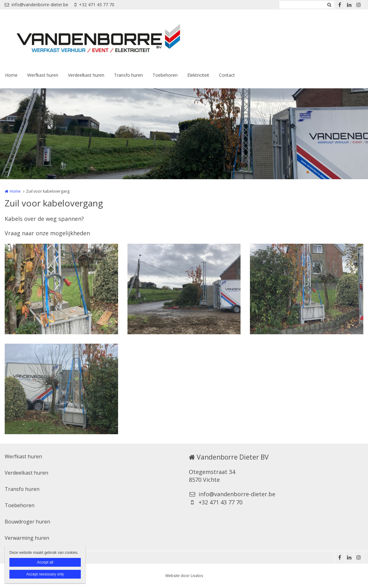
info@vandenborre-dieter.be (36, 5)
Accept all (45, 562)
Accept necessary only (45, 574)
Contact (227, 75)
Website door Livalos (184, 576)
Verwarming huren (27, 538)
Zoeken (329, 5)
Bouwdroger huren (27, 522)
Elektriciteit (198, 75)
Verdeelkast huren (86, 75)
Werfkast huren (43, 75)
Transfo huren (128, 75)
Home (11, 75)
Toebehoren (165, 75)
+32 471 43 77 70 (94, 5)
